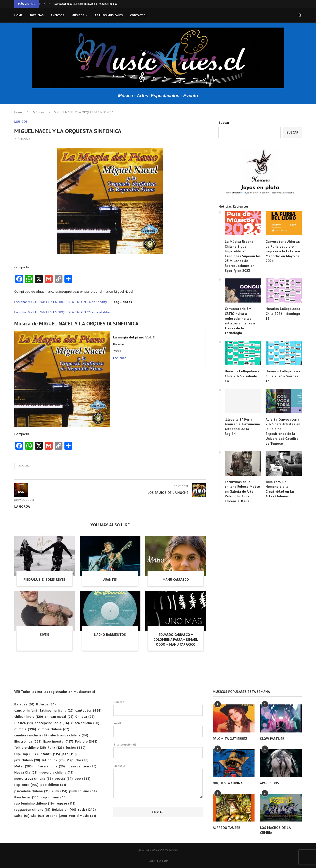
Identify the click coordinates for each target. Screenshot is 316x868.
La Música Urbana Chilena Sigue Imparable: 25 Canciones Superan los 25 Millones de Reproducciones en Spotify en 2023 (243, 256)
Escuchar (119, 358)
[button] (45, 4)
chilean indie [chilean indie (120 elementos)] (29, 717)
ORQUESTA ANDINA (228, 783)
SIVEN (45, 635)
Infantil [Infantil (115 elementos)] (50, 754)
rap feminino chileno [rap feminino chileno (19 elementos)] (34, 804)
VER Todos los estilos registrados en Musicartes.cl (55, 692)
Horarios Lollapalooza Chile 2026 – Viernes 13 (283, 376)
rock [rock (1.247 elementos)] (87, 810)
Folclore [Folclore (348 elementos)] (86, 742)
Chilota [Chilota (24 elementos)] (85, 717)
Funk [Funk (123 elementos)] (56, 748)
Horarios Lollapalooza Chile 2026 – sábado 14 (242, 376)
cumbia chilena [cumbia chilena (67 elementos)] (53, 729)
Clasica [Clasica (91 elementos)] (23, 723)
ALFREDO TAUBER (226, 828)
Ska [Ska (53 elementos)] (38, 816)
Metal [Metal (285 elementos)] (23, 767)
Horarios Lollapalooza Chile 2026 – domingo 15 (283, 313)
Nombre (158, 708)
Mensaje (158, 769)
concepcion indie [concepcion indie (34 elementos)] (52, 723)
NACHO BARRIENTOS (110, 635)
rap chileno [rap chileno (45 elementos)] (54, 798)
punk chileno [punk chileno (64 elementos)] (83, 791)
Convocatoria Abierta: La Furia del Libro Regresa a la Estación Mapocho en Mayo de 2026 (283, 251)
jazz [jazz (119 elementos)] (69, 754)
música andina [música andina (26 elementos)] (50, 767)
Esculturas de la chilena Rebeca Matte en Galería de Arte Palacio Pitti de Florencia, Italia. (242, 491)
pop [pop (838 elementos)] (82, 779)
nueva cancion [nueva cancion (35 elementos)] (81, 767)
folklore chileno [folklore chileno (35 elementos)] (30, 748)
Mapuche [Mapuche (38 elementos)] (77, 760)
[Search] (300, 15)
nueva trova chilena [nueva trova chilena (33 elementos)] (33, 779)
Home (18, 15)
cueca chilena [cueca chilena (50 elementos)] (85, 723)
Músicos (78, 15)
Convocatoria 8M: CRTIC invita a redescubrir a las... (89, 4)
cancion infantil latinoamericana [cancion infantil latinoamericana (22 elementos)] (44, 711)
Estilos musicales (109, 15)
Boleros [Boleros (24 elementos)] (46, 705)
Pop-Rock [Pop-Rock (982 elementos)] (26, 785)
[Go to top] (158, 861)
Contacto (138, 15)
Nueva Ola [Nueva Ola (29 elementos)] (26, 773)
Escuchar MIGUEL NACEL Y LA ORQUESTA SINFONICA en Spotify (61, 302)
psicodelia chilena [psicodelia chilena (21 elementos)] (32, 791)
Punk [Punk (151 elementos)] (59, 791)
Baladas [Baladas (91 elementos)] (24, 705)
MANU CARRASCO (176, 579)
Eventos (58, 15)
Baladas (23, 466)
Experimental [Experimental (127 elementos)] (58, 742)
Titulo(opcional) (158, 750)
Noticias (37, 15)
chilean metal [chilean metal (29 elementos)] (59, 717)
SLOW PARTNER (272, 739)
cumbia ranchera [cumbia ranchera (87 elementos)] (31, 736)
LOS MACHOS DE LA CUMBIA (275, 830)
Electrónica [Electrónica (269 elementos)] (28, 742)
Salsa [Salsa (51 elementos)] (22, 816)
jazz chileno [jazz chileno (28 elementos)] (27, 760)
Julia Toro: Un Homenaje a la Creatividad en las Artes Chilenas (280, 489)
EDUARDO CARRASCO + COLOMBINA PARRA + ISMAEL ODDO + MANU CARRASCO (176, 639)
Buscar (224, 123)
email (158, 729)
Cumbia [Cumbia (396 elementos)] (25, 729)
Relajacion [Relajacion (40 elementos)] (64, 810)
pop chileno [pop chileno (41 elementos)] (53, 785)
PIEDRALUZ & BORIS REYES (45, 579)
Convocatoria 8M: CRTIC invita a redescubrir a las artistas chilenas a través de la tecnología (240, 321)
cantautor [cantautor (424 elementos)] (88, 711)
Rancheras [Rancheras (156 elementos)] (27, 798)
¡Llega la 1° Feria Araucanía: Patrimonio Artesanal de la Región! (242, 427)
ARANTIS (110, 579)
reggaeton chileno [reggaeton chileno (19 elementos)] (32, 810)
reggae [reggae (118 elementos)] (65, 804)
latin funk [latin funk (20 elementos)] (53, 760)
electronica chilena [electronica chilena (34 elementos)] (69, 736)
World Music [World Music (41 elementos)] (82, 816)
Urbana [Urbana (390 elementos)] (56, 816)
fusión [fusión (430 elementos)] (75, 748)
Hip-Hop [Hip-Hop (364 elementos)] (26, 754)
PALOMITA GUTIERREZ (230, 739)
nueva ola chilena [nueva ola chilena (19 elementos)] (56, 773)
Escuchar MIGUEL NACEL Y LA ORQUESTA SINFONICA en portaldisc (62, 312)
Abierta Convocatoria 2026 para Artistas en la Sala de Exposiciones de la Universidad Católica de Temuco (283, 431)
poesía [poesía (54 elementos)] (64, 779)
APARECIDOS (270, 783)
